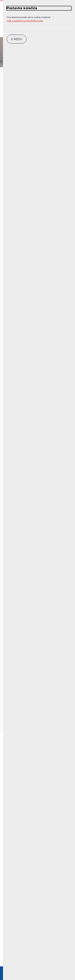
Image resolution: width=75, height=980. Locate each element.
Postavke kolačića (22, 8)
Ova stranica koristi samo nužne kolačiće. (29, 19)
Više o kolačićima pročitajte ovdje (25, 21)
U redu (16, 39)
